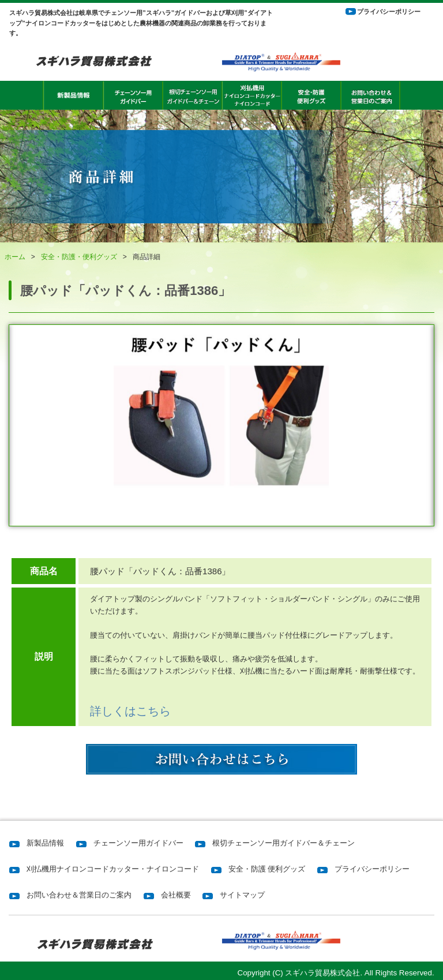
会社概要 (176, 895)
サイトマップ (242, 895)
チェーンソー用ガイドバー (138, 843)
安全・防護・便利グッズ (79, 257)
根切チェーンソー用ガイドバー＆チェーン (284, 843)
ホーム (15, 257)
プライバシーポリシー (389, 12)
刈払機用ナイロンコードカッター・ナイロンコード (113, 869)
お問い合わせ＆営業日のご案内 (79, 895)
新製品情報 (45, 843)
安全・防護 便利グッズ (267, 869)
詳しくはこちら (130, 711)
